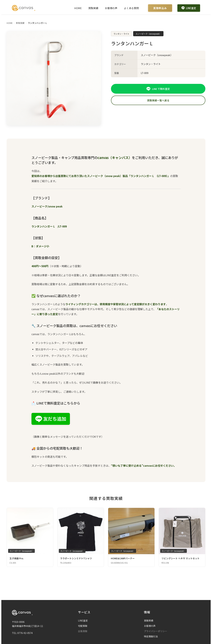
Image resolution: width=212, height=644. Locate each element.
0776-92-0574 (25, 633)
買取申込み (160, 8)
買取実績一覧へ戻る (158, 100)
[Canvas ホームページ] (24, 8)
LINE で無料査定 (158, 89)
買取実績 (93, 8)
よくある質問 (131, 8)
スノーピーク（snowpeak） (148, 34)
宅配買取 (83, 626)
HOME (78, 8)
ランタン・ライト (121, 34)
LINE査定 (189, 8)
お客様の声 (111, 8)
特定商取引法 (151, 636)
